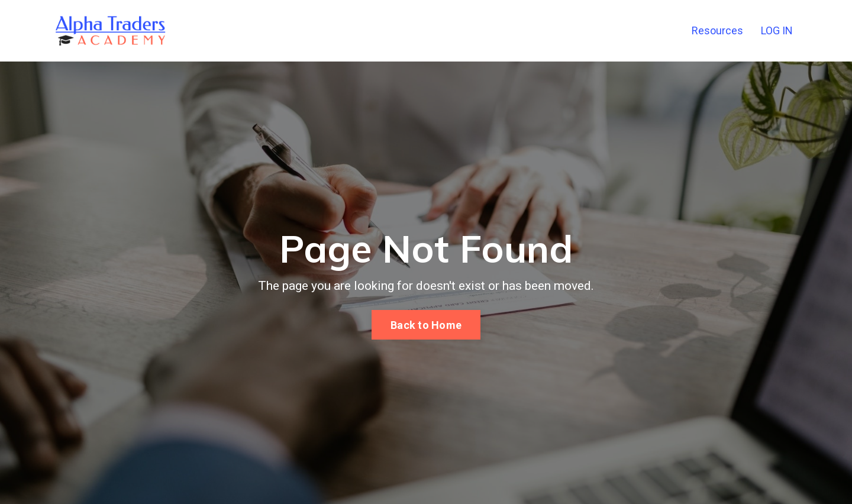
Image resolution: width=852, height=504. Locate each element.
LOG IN (777, 30)
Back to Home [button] (426, 325)
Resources (717, 30)
